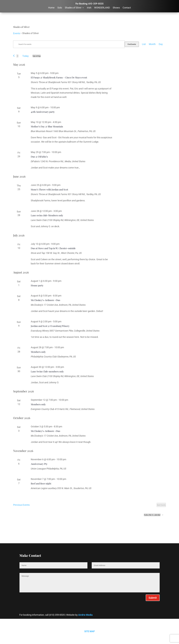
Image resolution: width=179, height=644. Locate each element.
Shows (116, 8)
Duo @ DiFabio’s (39, 157)
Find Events (132, 44)
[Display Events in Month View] (152, 44)
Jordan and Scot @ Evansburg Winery (50, 326)
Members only (38, 352)
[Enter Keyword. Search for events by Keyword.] (69, 44)
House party (37, 285)
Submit (153, 598)
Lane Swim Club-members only (47, 371)
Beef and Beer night (41, 483)
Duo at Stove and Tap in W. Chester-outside (53, 248)
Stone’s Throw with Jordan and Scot (49, 189)
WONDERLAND (102, 8)
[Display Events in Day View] (161, 44)
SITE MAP (90, 631)
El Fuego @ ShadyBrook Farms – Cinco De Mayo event (59, 77)
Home (51, 8)
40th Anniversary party (43, 112)
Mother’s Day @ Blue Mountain (47, 126)
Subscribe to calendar (152, 515)
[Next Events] (17, 56)
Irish (89, 8)
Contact (127, 8)
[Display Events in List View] (144, 44)
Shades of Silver (73, 8)
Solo (60, 8)
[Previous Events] (14, 56)
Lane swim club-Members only (47, 215)
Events (17, 33)
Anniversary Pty (39, 464)
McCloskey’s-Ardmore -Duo (45, 300)
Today (26, 56)
